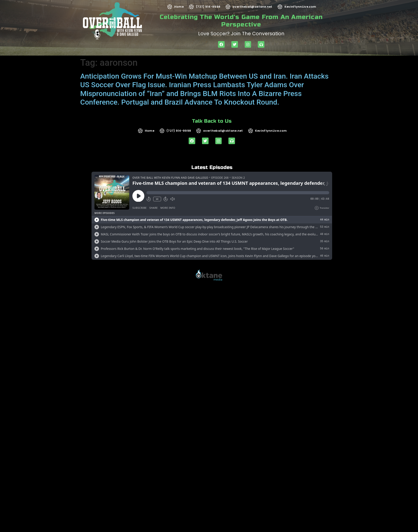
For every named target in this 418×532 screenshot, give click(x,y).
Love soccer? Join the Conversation (241, 34)
